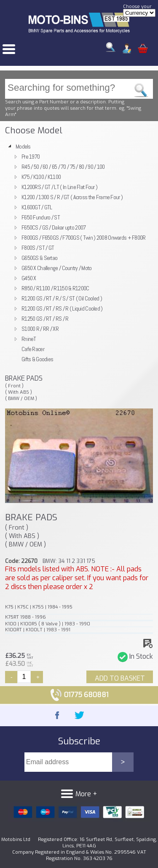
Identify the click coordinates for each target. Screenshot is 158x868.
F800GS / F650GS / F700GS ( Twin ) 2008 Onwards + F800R (84, 238)
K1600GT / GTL (37, 207)
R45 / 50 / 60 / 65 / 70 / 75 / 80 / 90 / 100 (63, 167)
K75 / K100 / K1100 (41, 177)
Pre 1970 (31, 157)
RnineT (29, 339)
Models (23, 146)
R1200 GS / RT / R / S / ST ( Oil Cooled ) (62, 298)
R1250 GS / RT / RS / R (45, 319)
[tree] (79, 253)
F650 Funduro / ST (41, 217)
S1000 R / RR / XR (40, 329)
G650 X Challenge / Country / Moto (57, 268)
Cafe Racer (33, 349)
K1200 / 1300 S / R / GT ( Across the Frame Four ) (72, 197)
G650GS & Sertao (39, 258)
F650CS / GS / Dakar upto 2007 (54, 227)
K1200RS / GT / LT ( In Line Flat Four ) (59, 187)
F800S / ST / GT (38, 248)
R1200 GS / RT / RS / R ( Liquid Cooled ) (62, 308)
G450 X (29, 278)
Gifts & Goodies (37, 359)
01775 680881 (79, 695)
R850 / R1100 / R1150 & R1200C (55, 288)
